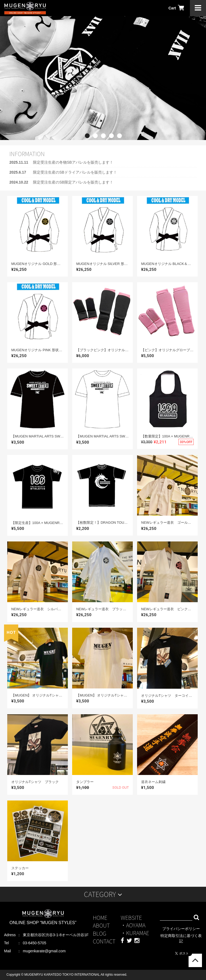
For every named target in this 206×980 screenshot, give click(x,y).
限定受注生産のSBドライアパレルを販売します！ (75, 172)
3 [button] (103, 144)
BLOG (100, 933)
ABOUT (101, 925)
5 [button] (119, 144)
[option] (103, 78)
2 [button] (95, 144)
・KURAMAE (135, 933)
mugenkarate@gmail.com (44, 951)
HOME (100, 918)
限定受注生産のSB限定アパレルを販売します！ (73, 182)
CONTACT (104, 941)
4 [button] (111, 144)
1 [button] (87, 144)
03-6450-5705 (34, 943)
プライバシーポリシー (181, 929)
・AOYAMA (133, 925)
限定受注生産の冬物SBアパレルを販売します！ (73, 162)
